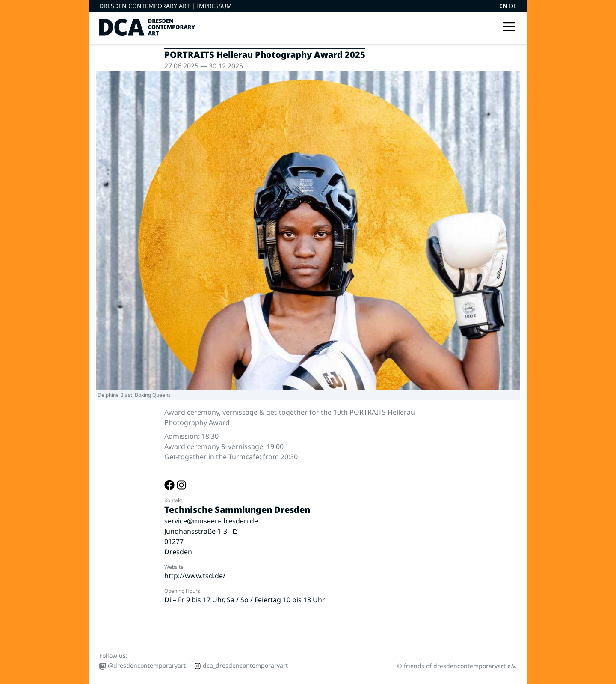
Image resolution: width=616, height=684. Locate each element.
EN (504, 6)
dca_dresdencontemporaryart (241, 665)
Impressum (214, 6)
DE (513, 6)
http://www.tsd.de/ (195, 576)
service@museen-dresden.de (211, 521)
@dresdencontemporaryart (142, 666)
